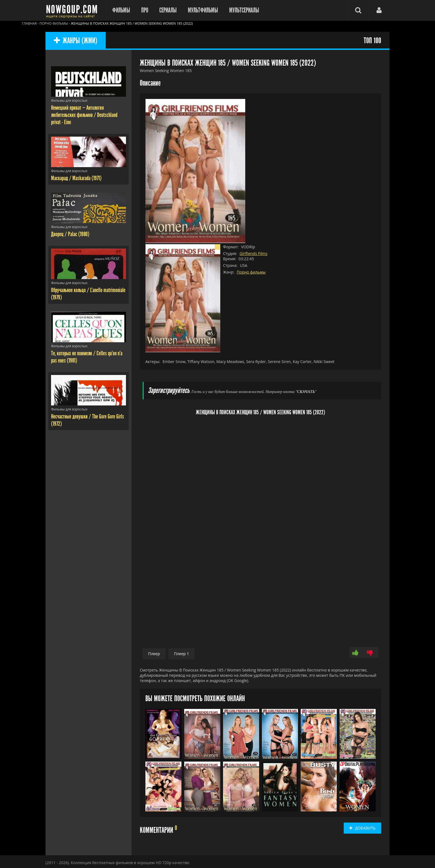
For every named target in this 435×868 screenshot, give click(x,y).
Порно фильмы (251, 272)
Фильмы (121, 10)
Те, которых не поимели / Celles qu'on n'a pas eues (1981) (87, 357)
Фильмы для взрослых (69, 100)
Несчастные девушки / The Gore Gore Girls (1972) (88, 420)
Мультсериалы (244, 10)
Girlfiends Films (253, 253)
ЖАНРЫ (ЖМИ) (76, 41)
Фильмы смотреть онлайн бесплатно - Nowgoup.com (73, 10)
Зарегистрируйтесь (169, 391)
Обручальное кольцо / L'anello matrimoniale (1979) (88, 294)
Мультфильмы (203, 10)
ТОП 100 (372, 41)
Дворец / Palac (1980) (70, 234)
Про (145, 10)
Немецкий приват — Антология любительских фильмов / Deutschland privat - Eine (84, 115)
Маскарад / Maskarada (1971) (76, 178)
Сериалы (168, 10)
